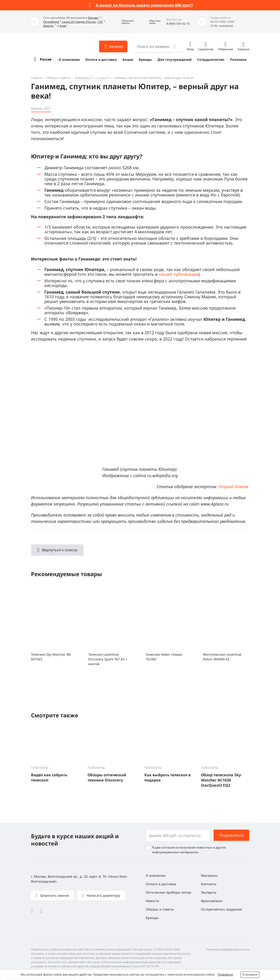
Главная (37, 78)
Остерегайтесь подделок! (222, 909)
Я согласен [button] (250, 974)
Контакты (209, 884)
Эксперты (209, 892)
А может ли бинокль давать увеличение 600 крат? (144, 5)
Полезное (238, 59)
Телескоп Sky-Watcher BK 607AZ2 (51, 657)
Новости (152, 901)
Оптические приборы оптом (169, 892)
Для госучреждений (175, 59)
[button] (124, 22)
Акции (128, 59)
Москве (94, 18)
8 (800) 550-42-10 (178, 24)
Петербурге (52, 22)
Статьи (102, 78)
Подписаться (231, 835)
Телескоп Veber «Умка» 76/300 (164, 657)
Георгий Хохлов (233, 486)
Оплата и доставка (101, 59)
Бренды (145, 59)
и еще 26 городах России (79, 22)
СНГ (100, 22)
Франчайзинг (212, 901)
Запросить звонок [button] (54, 895)
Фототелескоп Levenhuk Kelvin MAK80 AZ (222, 657)
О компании (69, 59)
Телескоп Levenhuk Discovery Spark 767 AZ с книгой (108, 659)
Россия (46, 59)
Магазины (209, 875)
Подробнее (225, 974)
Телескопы (82, 78)
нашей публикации (178, 274)
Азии (63, 26)
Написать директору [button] (103, 895)
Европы (48, 26)
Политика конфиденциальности (228, 949)
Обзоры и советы (58, 78)
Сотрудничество (211, 59)
